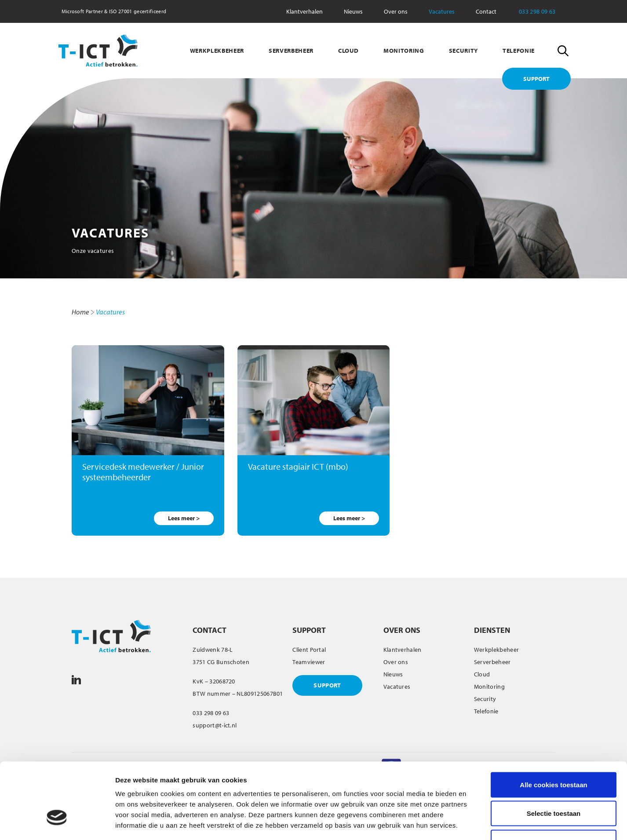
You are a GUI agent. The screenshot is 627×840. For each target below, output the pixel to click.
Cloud (482, 674)
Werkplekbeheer (496, 650)
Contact (486, 11)
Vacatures (442, 11)
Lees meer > (184, 518)
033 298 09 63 (543, 11)
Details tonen (475, 823)
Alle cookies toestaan (553, 725)
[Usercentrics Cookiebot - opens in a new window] (57, 823)
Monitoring (489, 687)
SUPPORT (536, 79)
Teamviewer (309, 662)
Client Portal (309, 650)
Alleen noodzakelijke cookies (554, 782)
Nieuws (353, 11)
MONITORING (404, 51)
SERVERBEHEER (291, 51)
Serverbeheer (492, 662)
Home (80, 312)
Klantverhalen (304, 11)
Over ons (396, 11)
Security (485, 699)
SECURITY (463, 51)
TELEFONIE (519, 51)
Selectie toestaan (554, 754)
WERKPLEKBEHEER (217, 51)
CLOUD (348, 51)
